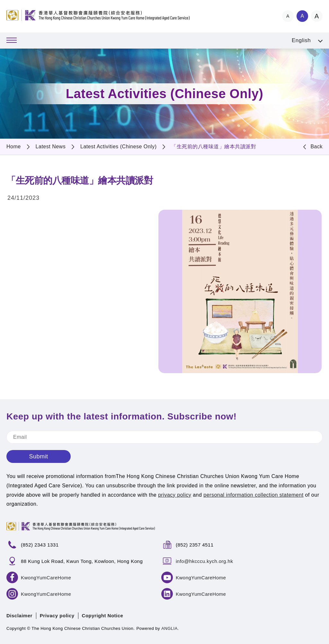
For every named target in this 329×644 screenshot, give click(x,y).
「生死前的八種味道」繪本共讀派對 (214, 147)
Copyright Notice (103, 616)
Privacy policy (57, 616)
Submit (38, 456)
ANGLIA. (170, 628)
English (301, 40)
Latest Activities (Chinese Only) (118, 147)
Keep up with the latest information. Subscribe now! (121, 416)
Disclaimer (19, 616)
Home (14, 147)
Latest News (51, 147)
